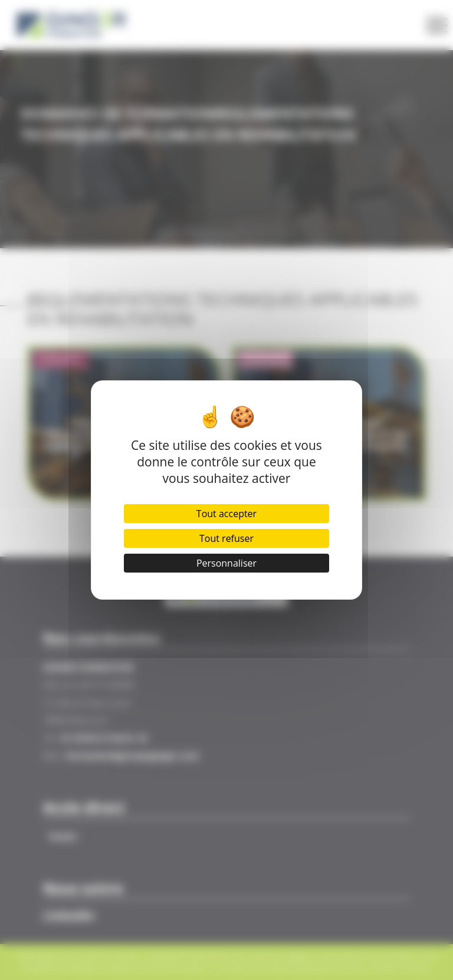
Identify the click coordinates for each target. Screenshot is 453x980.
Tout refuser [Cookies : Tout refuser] (226, 538)
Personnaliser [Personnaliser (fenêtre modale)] (226, 563)
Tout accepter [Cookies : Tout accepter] (226, 514)
